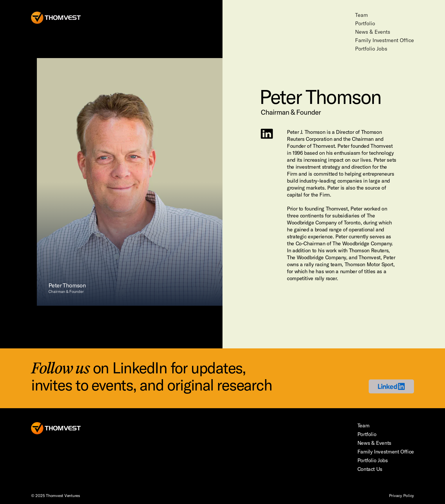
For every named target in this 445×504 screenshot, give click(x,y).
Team (361, 15)
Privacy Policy (401, 496)
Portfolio (365, 23)
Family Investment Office (385, 40)
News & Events (373, 32)
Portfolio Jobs (371, 49)
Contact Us (370, 469)
